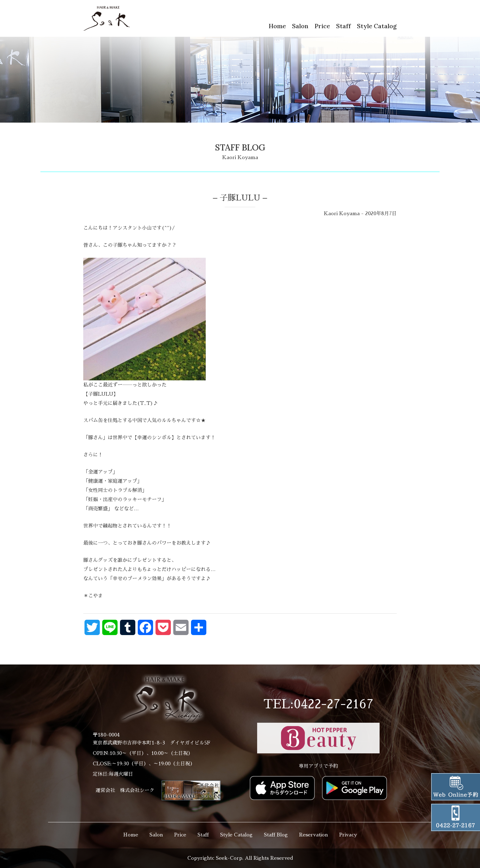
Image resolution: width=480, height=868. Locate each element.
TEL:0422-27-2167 (318, 704)
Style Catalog (377, 26)
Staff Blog (276, 835)
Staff (343, 26)
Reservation (313, 835)
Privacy (348, 835)
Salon (300, 26)
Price (322, 26)
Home (277, 26)
